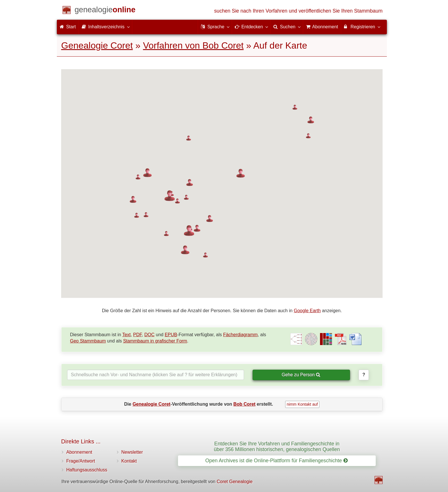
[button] (133, 199)
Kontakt (129, 461)
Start (68, 27)
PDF (137, 335)
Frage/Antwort (81, 461)
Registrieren (362, 27)
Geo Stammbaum (88, 341)
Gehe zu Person (301, 375)
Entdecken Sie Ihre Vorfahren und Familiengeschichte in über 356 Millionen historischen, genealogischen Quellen (277, 446)
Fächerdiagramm (240, 335)
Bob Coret (244, 404)
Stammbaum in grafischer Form (155, 341)
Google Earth (307, 311)
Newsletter (132, 452)
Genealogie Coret (97, 45)
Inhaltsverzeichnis (105, 27)
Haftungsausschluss (87, 470)
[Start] (105, 11)
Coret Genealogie (234, 482)
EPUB (171, 335)
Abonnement (79, 452)
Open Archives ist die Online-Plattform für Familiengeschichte (276, 461)
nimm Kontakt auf (302, 404)
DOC (149, 335)
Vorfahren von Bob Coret (193, 45)
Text (126, 335)
